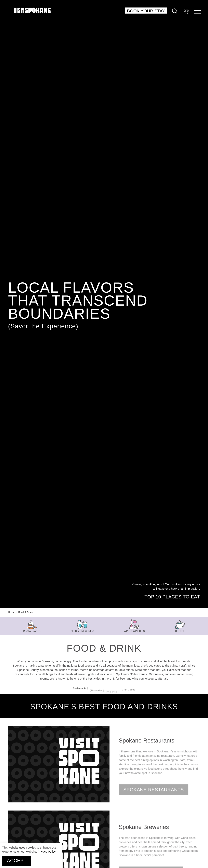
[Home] (32, 10)
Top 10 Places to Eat (172, 597)
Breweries (97, 693)
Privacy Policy (47, 852)
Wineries (112, 692)
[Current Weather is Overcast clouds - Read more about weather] (184, 11)
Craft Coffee (129, 690)
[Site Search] (175, 11)
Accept (17, 861)
